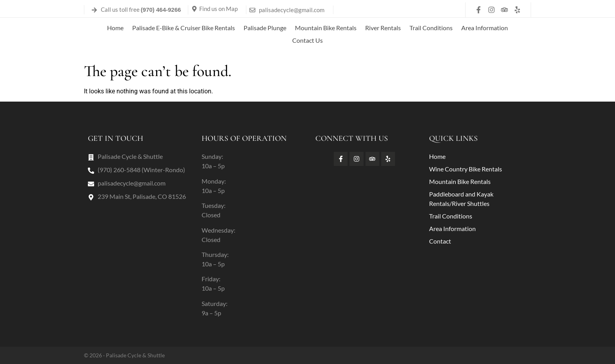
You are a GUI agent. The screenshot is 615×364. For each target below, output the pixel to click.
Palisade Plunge (265, 28)
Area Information (485, 28)
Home (115, 28)
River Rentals (383, 28)
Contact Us (307, 40)
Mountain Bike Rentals (326, 28)
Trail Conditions (431, 28)
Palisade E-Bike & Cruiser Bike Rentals (184, 28)
